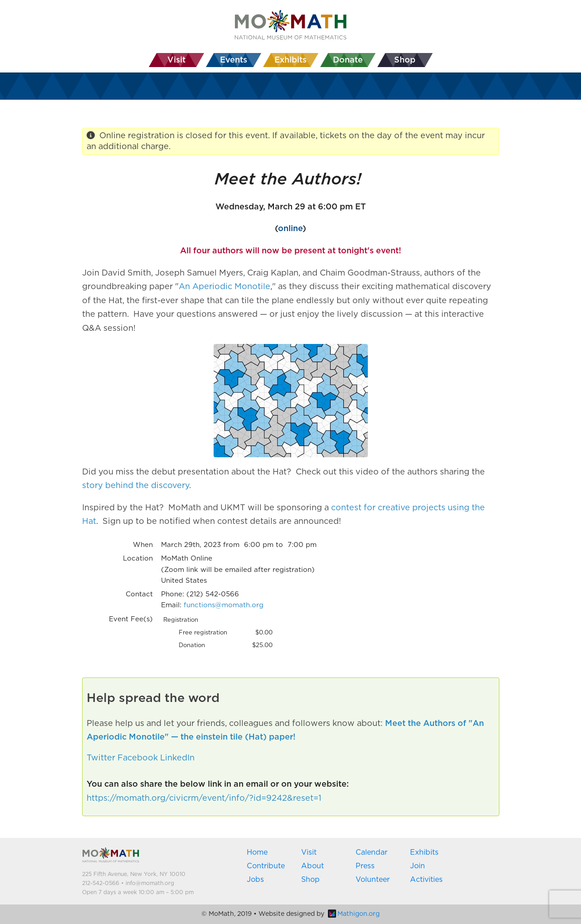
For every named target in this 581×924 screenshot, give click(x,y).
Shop (310, 880)
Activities (426, 880)
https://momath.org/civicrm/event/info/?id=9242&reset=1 (204, 798)
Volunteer (373, 880)
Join (417, 866)
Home (257, 852)
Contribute (266, 866)
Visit (309, 852)
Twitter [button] (101, 758)
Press (365, 866)
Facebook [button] (138, 758)
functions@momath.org (224, 605)
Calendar (371, 852)
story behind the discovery (136, 486)
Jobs (255, 880)
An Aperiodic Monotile (225, 287)
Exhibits (424, 852)
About (312, 866)
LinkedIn (177, 758)
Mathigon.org (354, 914)
